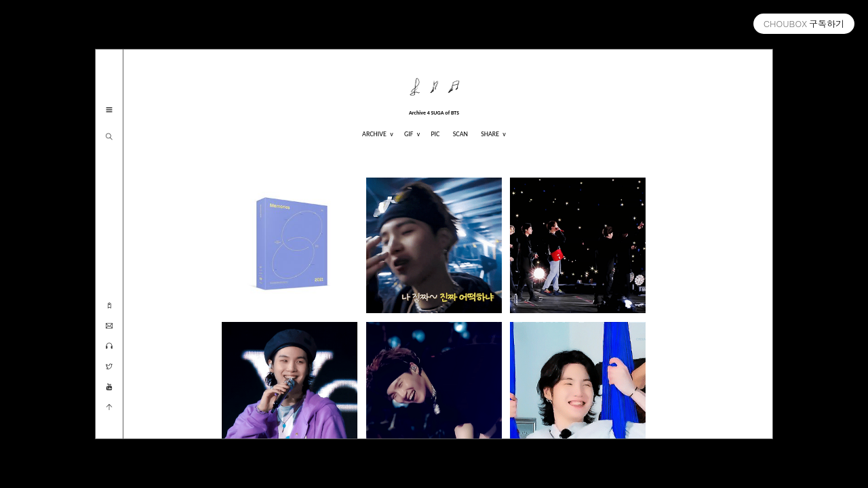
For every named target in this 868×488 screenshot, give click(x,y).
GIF (410, 134)
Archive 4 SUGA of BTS (434, 113)
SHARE (491, 134)
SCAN (460, 134)
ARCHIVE (375, 134)
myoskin (847, 476)
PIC (435, 134)
